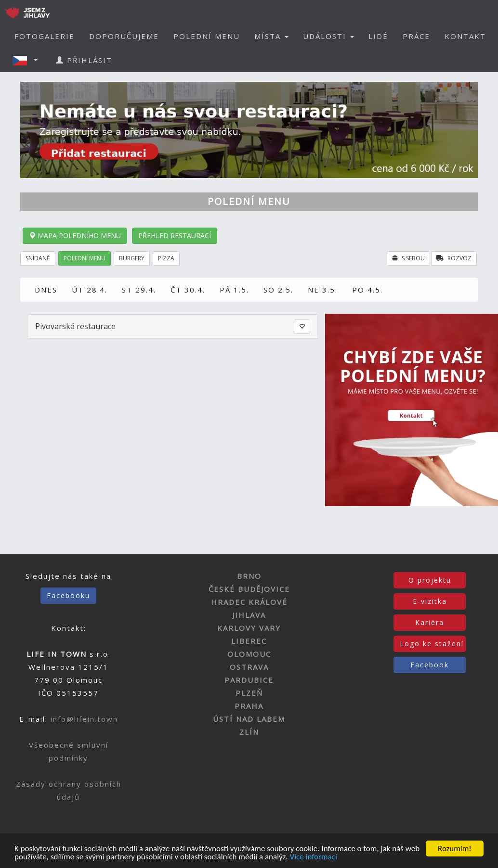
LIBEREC (249, 641)
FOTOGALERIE (45, 36)
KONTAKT (465, 36)
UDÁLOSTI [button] (328, 36)
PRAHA (249, 706)
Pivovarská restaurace (75, 326)
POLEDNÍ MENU (207, 36)
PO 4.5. (367, 290)
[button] (28, 60)
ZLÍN (249, 732)
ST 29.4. (139, 290)
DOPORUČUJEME (124, 36)
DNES (46, 290)
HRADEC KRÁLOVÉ (249, 602)
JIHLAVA (249, 615)
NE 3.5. (323, 290)
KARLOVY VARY (249, 628)
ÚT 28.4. (90, 290)
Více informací (313, 857)
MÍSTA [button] (271, 36)
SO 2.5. (278, 290)
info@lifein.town (84, 719)
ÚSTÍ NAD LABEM (249, 719)
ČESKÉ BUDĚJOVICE (249, 589)
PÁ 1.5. (234, 290)
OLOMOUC (249, 654)
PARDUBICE (249, 680)
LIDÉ (378, 36)
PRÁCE (416, 36)
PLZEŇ (249, 693)
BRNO (249, 576)
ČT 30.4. (188, 290)
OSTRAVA (249, 667)
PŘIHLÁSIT (84, 60)
